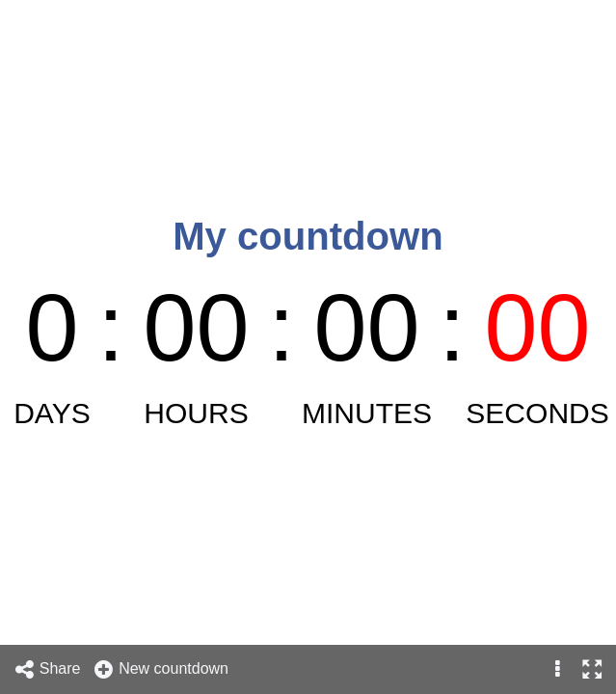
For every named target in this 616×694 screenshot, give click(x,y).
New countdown (161, 669)
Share (47, 669)
